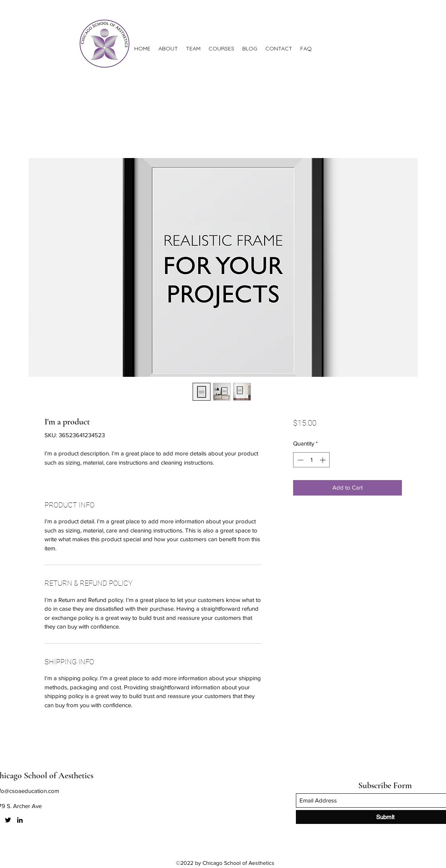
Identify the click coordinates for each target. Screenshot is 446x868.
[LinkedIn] (20, 820)
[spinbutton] (312, 460)
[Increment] (323, 460)
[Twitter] (8, 820)
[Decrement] (300, 460)
